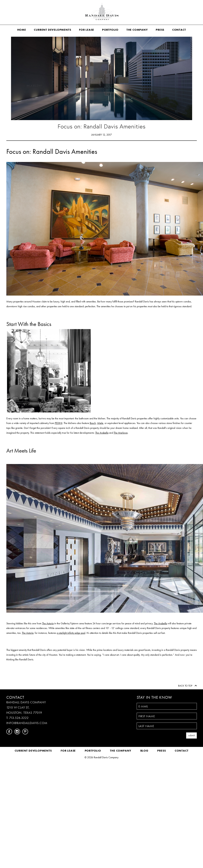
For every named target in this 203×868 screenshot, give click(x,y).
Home (22, 30)
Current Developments (52, 30)
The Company (137, 30)
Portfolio (110, 30)
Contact (179, 30)
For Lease (87, 30)
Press (160, 30)
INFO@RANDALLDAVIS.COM (27, 723)
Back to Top (187, 686)
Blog (144, 751)
